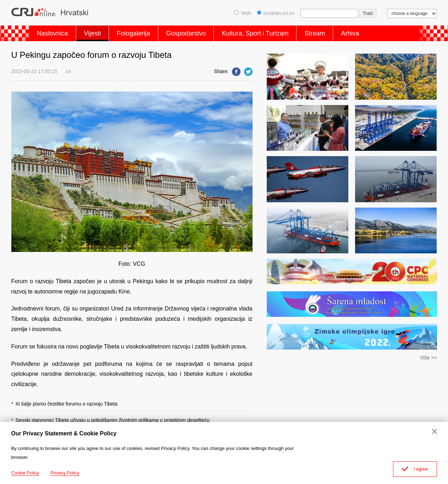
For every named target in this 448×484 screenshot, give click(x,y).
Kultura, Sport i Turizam (255, 33)
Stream (315, 33)
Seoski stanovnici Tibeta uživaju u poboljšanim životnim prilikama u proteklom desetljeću (113, 420)
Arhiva (350, 33)
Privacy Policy (65, 473)
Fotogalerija (133, 33)
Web (243, 13)
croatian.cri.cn (276, 13)
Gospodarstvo (186, 33)
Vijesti (93, 33)
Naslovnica (52, 33)
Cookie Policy (25, 473)
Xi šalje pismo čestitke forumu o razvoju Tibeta (67, 404)
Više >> (428, 358)
